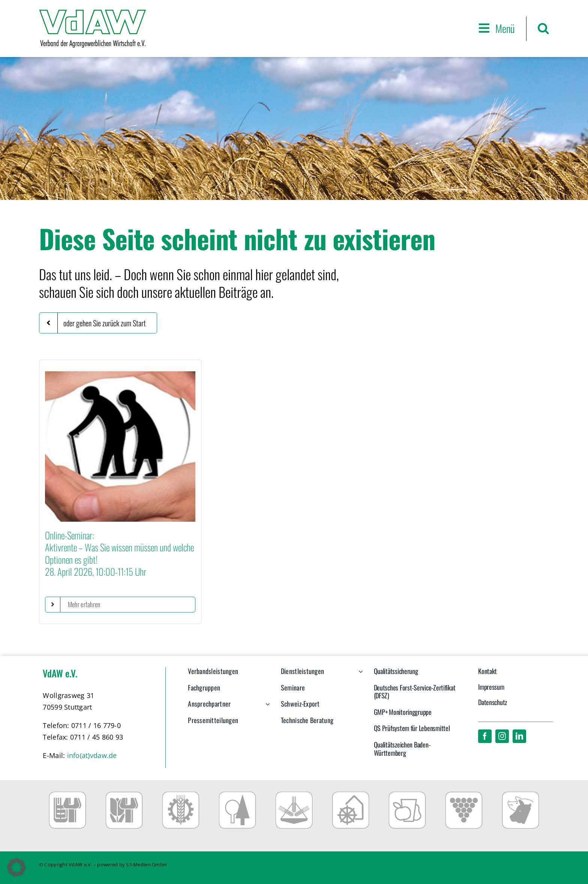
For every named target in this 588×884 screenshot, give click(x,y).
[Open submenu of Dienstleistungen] (359, 675)
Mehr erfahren (84, 604)
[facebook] (485, 736)
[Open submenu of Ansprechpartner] (266, 708)
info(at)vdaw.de (92, 755)
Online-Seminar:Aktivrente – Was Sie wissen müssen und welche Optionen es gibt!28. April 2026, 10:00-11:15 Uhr (119, 553)
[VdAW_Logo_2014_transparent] (92, 13)
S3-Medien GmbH (146, 864)
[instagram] (502, 736)
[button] (543, 28)
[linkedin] (519, 736)
